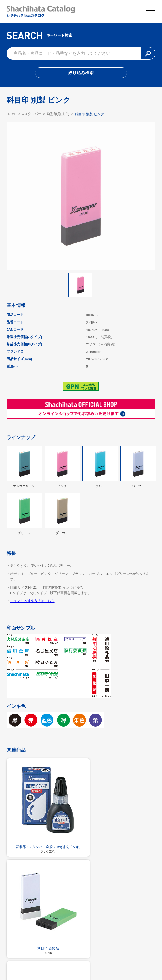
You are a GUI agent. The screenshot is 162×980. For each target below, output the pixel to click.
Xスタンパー (32, 115)
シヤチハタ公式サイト (49, 963)
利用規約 (81, 963)
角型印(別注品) (58, 115)
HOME (12, 115)
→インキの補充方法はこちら (32, 602)
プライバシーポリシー (113, 963)
